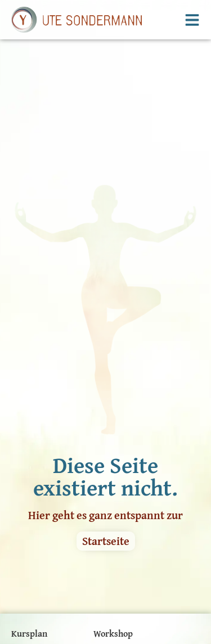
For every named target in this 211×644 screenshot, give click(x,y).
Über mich (114, 560)
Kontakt (109, 577)
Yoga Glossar (36, 611)
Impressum (34, 628)
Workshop (113, 542)
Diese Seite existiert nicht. (105, 385)
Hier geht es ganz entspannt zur (105, 424)
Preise (24, 560)
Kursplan (29, 542)
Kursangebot (36, 577)
